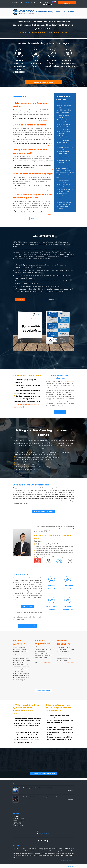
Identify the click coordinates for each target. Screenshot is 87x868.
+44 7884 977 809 (28, 2)
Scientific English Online (43, 649)
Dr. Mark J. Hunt (70, 382)
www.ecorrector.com (44, 831)
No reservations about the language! (33, 179)
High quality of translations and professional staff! (32, 156)
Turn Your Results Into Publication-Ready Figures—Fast (38, 797)
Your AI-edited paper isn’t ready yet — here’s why (36, 788)
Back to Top (72, 866)
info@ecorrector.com (17, 5)
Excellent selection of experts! (32, 131)
